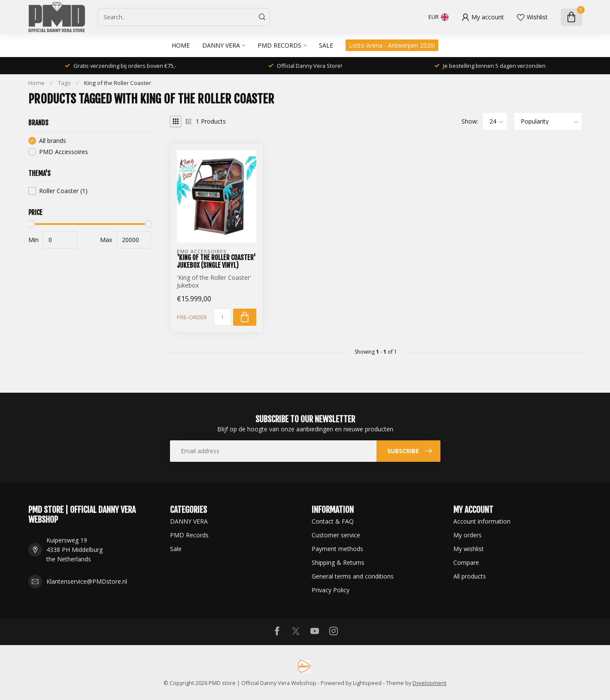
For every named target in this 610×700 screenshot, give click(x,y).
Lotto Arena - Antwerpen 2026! (392, 45)
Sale (326, 45)
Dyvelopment (429, 683)
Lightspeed (367, 683)
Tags (64, 83)
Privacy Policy (331, 590)
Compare (466, 562)
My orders (467, 535)
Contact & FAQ (333, 521)
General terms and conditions (353, 576)
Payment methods (337, 549)
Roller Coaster (63, 191)
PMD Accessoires (64, 152)
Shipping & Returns (338, 562)
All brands (53, 141)
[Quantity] (222, 317)
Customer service (336, 535)
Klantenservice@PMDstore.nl (87, 581)
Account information (482, 521)
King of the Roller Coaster (118, 83)
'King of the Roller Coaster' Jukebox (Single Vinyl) (216, 262)
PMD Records (279, 45)
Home (181, 45)
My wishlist (469, 549)
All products (470, 576)
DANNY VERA (221, 45)
